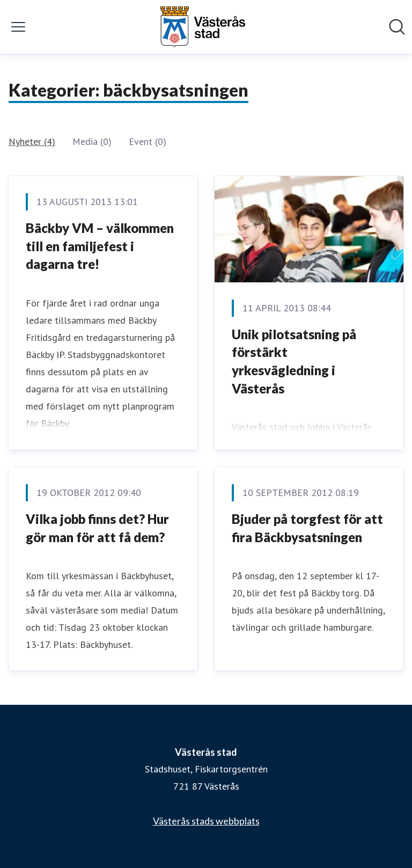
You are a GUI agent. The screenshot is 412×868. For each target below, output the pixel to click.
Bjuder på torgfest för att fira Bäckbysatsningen (307, 528)
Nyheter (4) (32, 141)
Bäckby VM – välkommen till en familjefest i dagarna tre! (100, 246)
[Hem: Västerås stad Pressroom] (203, 27)
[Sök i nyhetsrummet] (397, 27)
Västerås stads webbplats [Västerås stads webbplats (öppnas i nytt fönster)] (206, 821)
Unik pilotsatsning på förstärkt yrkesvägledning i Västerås (294, 361)
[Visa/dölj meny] (18, 27)
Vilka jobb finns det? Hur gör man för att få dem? (97, 528)
